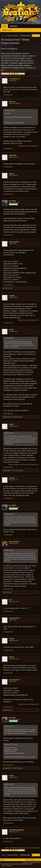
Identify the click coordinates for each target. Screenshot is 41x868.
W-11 (11, 600)
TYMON (11, 639)
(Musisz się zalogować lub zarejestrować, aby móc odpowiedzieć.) (22, 848)
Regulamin (26, 862)
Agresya (12, 174)
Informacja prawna (30, 860)
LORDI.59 (6, 592)
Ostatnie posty (7, 30)
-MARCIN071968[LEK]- (16, 830)
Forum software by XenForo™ (25, 864)
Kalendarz (14, 26)
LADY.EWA (13, 155)
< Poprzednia (5, 74)
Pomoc (38, 860)
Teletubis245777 (14, 242)
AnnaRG (12, 296)
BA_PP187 (12, 201)
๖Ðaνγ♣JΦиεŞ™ (7, 417)
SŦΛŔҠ (11, 330)
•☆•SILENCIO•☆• (15, 79)
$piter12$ (12, 102)
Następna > (21, 74)
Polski (3, 860)
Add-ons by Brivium (7, 866)
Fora (5, 26)
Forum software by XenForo (9, 864)
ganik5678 (6, 288)
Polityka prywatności (35, 862)
